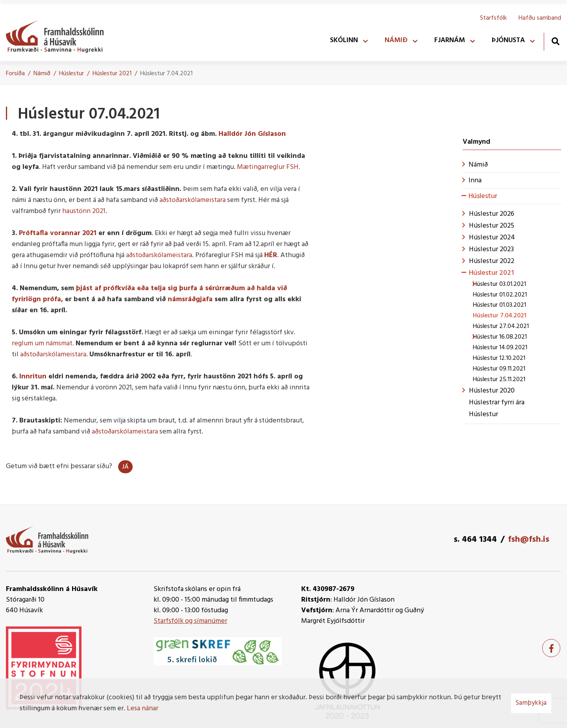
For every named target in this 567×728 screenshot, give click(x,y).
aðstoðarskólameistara (193, 200)
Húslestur (71, 74)
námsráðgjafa (190, 299)
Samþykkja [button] (531, 703)
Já (125, 467)
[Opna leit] (555, 41)
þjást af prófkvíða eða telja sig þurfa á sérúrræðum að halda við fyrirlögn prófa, (149, 294)
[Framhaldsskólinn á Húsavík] (59, 35)
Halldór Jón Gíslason (252, 134)
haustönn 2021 (84, 211)
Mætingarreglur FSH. (269, 167)
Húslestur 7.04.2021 (166, 74)
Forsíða (15, 74)
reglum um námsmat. (43, 344)
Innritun (33, 377)
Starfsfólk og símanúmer (190, 621)
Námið (42, 74)
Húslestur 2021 (112, 74)
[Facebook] (551, 648)
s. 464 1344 (475, 540)
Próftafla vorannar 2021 (58, 233)
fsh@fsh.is (529, 540)
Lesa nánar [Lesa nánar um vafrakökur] (143, 709)
